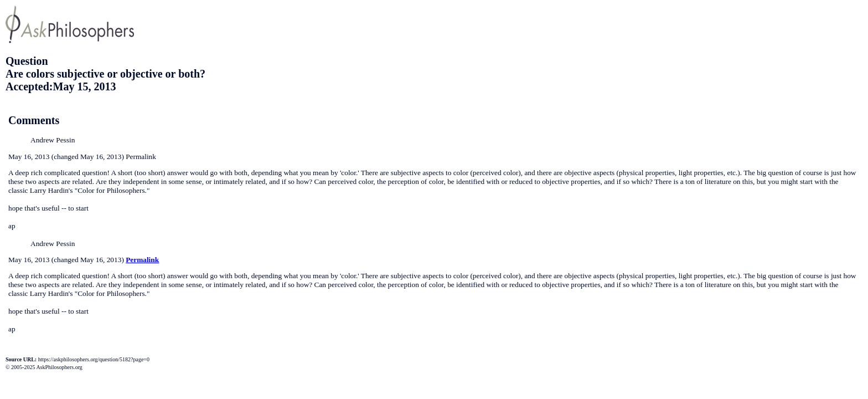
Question (27, 61)
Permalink (142, 260)
